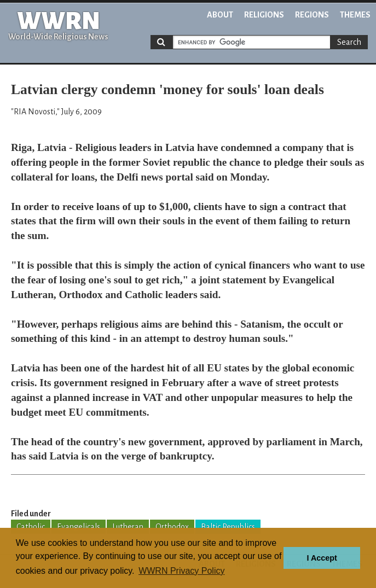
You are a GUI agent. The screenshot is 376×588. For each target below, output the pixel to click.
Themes (355, 15)
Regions (312, 15)
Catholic (31, 527)
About (220, 15)
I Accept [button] (322, 558)
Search (349, 42)
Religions (264, 15)
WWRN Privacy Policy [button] (181, 571)
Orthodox (172, 527)
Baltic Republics (228, 527)
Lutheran (128, 527)
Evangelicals (79, 527)
